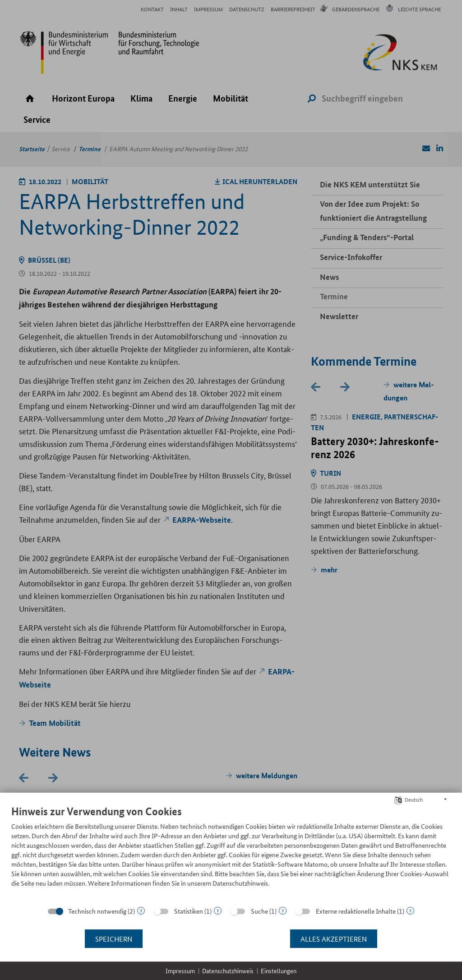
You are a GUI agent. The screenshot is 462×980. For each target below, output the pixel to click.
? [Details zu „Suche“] (283, 911)
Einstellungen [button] (279, 971)
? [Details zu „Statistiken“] (218, 911)
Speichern (114, 939)
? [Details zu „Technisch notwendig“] (141, 911)
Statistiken (189, 911)
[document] (231, 853)
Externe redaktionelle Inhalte (356, 911)
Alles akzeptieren (334, 939)
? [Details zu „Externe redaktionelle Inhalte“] (410, 911)
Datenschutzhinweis (228, 971)
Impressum (180, 971)
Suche (259, 911)
